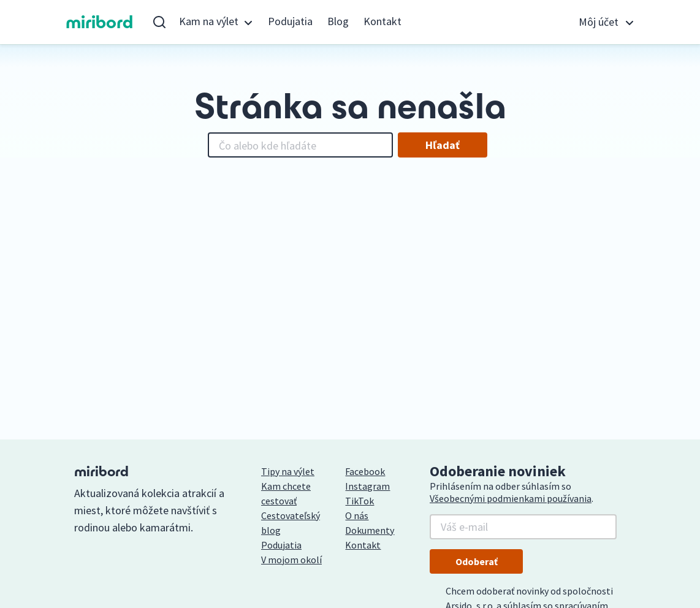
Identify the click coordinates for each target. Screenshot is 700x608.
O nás (357, 515)
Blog (338, 21)
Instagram (367, 486)
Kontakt (382, 21)
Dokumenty (370, 530)
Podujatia (290, 21)
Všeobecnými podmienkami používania (511, 498)
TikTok (360, 501)
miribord (100, 22)
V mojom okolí (291, 560)
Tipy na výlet (288, 471)
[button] (216, 22)
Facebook (365, 471)
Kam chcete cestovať (286, 493)
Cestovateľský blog (291, 523)
